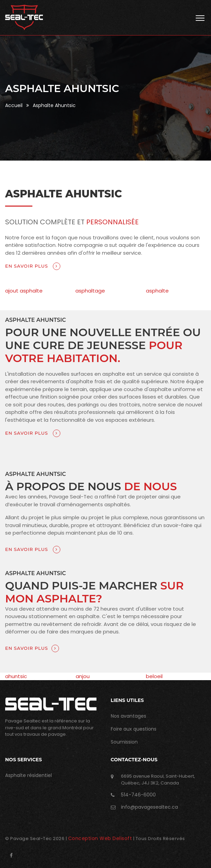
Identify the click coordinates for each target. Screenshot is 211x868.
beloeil (154, 676)
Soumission (124, 742)
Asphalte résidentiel (28, 775)
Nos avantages (129, 716)
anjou (83, 676)
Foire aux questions (134, 729)
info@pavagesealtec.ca (149, 807)
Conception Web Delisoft (100, 838)
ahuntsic (16, 676)
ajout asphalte (24, 291)
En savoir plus (33, 266)
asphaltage (90, 291)
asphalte (157, 291)
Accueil (14, 105)
